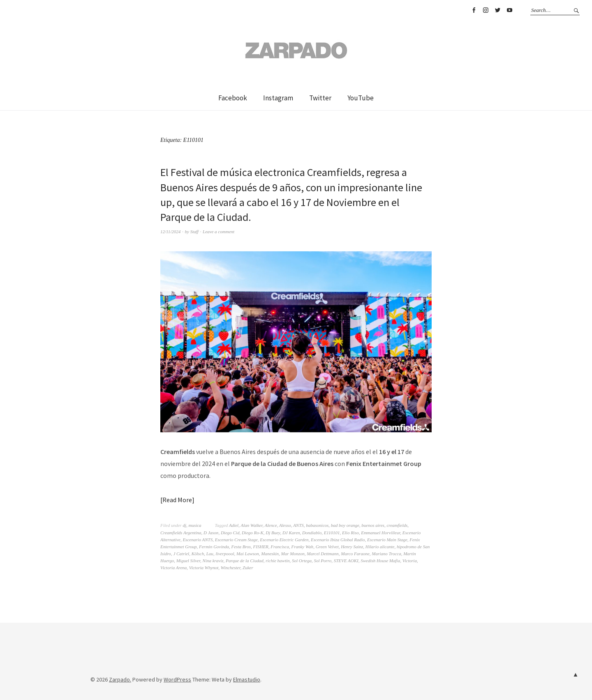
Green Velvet (327, 547)
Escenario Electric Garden (284, 540)
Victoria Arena (173, 568)
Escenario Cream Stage (236, 540)
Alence (271, 525)
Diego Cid (230, 533)
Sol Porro (323, 561)
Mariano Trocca (386, 554)
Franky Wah (302, 547)
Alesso (285, 525)
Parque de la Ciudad (245, 561)
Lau (210, 554)
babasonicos (317, 525)
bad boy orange (345, 525)
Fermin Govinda (214, 547)
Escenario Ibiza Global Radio (338, 540)
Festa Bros (241, 547)
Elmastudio (247, 679)
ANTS (298, 525)
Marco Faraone (355, 554)
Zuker (248, 568)
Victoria (410, 561)
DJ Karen (291, 533)
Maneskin (270, 554)
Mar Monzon (293, 554)
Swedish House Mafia (380, 561)
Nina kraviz (213, 561)
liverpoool (225, 554)
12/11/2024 (170, 232)
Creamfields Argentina (181, 533)
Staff (194, 232)
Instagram (486, 10)
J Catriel (181, 554)
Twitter (497, 10)
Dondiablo (312, 533)
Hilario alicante (380, 547)
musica (195, 525)
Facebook (474, 10)
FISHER (261, 547)
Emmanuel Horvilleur (380, 533)
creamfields (397, 525)
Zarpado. (120, 679)
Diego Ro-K (253, 533)
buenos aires (373, 525)
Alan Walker (251, 525)
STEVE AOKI (346, 561)
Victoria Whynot (204, 568)
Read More (177, 500)
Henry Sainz (352, 547)
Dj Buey (273, 533)
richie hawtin (277, 561)
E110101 (332, 533)
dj (184, 525)
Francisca (280, 547)
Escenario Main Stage (387, 540)
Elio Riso (350, 533)
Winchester (231, 568)
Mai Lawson (248, 554)
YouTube (509, 10)
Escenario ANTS (198, 540)
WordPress (177, 679)
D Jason (211, 533)
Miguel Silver (188, 561)
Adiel (234, 525)
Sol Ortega (302, 561)
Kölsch (198, 554)
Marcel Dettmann (323, 554)
